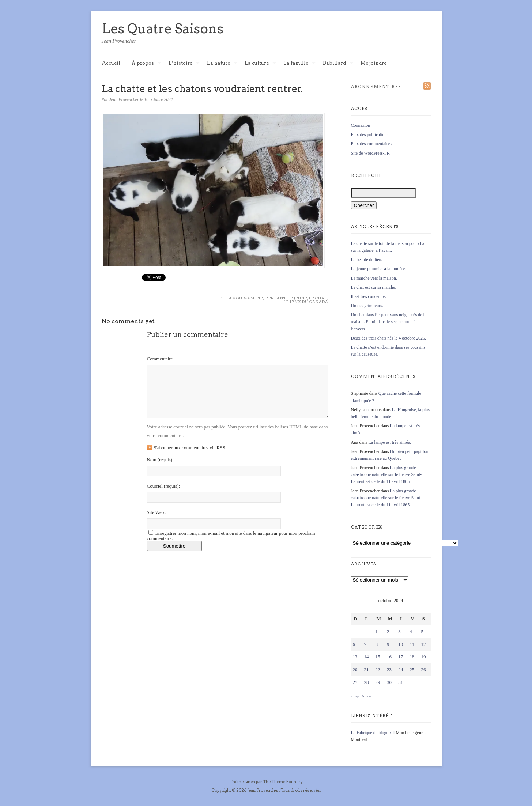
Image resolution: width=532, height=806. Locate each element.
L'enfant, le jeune (286, 298)
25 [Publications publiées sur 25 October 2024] (412, 669)
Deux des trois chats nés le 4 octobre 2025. (389, 338)
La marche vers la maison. (374, 278)
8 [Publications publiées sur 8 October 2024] (377, 644)
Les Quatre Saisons (163, 29)
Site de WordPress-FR (370, 153)
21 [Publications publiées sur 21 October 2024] (367, 669)
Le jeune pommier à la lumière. (379, 269)
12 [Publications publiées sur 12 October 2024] (423, 644)
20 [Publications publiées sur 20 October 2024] (355, 669)
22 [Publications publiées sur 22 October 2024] (378, 669)
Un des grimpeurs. (367, 306)
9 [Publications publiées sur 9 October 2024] (388, 644)
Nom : (160, 460)
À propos (146, 63)
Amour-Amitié (246, 298)
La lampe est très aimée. (390, 442)
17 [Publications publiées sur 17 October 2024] (401, 657)
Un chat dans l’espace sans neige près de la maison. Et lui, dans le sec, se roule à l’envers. (389, 322)
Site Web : (157, 512)
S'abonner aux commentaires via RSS (190, 448)
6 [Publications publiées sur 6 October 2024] (354, 644)
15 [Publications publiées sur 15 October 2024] (378, 657)
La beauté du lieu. (367, 260)
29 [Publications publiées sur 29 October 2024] (378, 682)
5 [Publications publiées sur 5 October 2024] (422, 631)
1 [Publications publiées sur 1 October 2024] (377, 631)
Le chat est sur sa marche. (374, 287)
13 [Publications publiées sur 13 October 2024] (355, 657)
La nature (222, 63)
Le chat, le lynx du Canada (306, 300)
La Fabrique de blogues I (373, 733)
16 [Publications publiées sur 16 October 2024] (389, 657)
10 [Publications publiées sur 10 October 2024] (401, 644)
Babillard (338, 63)
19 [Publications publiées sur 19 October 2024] (423, 657)
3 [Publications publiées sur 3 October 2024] (399, 631)
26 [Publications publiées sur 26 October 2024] (423, 669)
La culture (260, 63)
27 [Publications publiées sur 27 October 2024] (355, 682)
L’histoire (184, 63)
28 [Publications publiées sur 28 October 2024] (367, 682)
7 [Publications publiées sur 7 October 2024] (365, 644)
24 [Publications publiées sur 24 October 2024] (401, 669)
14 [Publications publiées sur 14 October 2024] (367, 657)
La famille (299, 63)
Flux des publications (370, 135)
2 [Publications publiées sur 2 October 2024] (388, 631)
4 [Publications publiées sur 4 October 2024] (411, 631)
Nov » (367, 696)
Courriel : (164, 486)
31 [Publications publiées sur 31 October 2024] (401, 682)
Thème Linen (243, 782)
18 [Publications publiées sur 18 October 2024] (412, 657)
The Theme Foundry (283, 782)
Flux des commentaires (371, 144)
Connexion (361, 125)
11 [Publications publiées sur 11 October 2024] (412, 644)
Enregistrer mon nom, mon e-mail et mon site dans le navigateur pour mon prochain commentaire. (231, 536)
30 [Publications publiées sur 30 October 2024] (389, 682)
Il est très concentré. (369, 296)
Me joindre (373, 63)
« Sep (355, 696)
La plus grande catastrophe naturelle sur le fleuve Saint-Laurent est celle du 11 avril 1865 (386, 474)
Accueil (111, 63)
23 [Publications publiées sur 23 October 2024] (389, 669)
